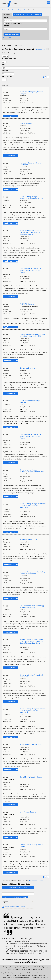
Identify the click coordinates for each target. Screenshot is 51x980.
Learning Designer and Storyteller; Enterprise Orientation (32, 573)
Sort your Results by (8, 53)
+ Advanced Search (8, 38)
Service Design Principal (28, 539)
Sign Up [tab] (30, 14)
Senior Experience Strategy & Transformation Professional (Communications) (30, 232)
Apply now (11, 116)
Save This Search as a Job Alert (15, 897)
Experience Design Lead (29, 368)
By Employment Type (9, 59)
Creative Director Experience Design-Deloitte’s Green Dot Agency (30, 270)
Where (6, 26)
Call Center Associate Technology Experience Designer (32, 607)
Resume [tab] (38, 14)
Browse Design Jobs (19, 10)
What (6, 17)
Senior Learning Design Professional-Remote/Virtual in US (32, 198)
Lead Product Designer (28, 812)
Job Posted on (7, 76)
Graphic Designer (26, 123)
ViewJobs (5, 71)
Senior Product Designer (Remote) (32, 744)
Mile (3, 65)
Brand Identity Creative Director (31, 777)
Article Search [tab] (19, 14)
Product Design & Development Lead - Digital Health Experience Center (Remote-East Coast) (31, 641)
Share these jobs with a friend (15, 906)
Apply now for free (11, 189)
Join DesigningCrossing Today (18, 887)
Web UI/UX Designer (27, 304)
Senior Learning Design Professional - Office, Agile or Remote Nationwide (33, 506)
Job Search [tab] (7, 14)
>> (48, 77)
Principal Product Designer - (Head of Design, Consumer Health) (32, 335)
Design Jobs (6, 10)
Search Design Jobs (12, 35)
